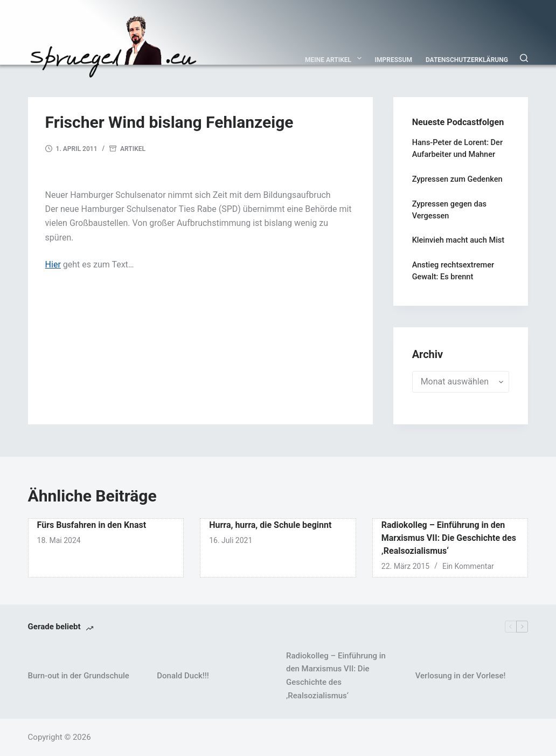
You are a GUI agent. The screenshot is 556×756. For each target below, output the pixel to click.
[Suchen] (524, 58)
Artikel (133, 149)
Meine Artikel (335, 58)
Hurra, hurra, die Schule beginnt (270, 525)
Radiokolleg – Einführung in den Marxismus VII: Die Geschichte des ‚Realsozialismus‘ (449, 538)
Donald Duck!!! (183, 676)
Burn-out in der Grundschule (79, 676)
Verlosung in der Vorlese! (461, 676)
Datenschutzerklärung (467, 60)
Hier (53, 264)
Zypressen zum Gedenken (457, 179)
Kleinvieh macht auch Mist (458, 240)
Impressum (394, 60)
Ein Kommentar (468, 566)
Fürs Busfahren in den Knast (92, 525)
